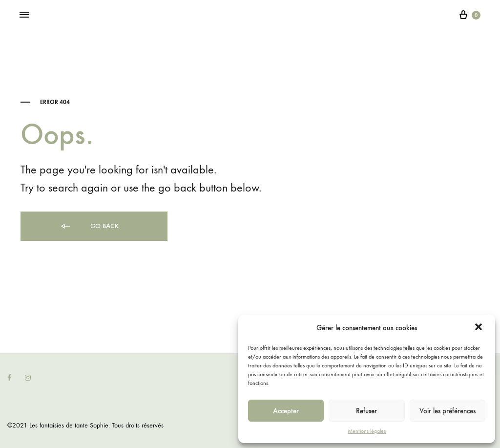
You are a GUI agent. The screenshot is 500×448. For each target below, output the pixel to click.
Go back (89, 226)
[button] (479, 328)
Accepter (286, 411)
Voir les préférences (448, 411)
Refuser (366, 411)
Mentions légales (367, 431)
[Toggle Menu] (24, 15)
